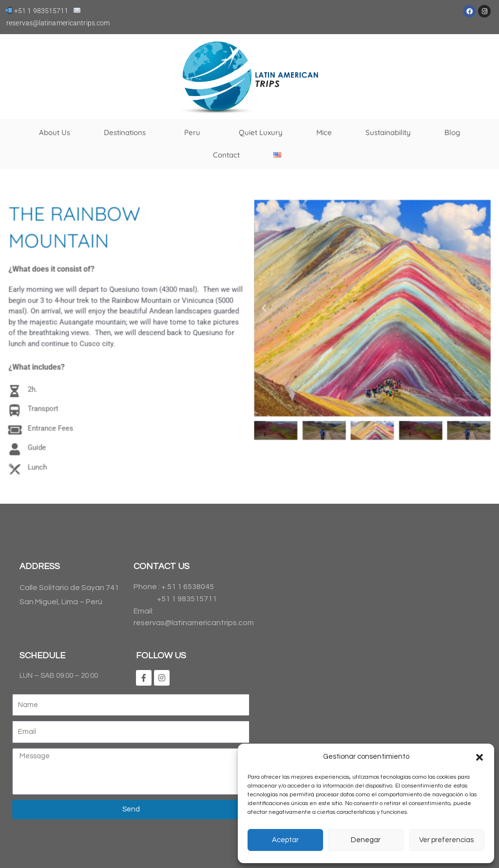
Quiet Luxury (261, 132)
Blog (452, 132)
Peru (195, 133)
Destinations (127, 133)
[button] (480, 757)
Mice (324, 132)
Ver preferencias (446, 840)
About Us (55, 132)
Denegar (366, 840)
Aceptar (285, 840)
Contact (226, 155)
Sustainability (388, 132)
